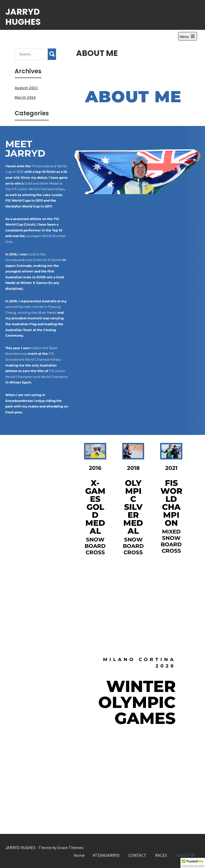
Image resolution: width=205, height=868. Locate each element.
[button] (193, 863)
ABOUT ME (186, 855)
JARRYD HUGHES (23, 17)
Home (79, 855)
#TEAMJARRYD (106, 855)
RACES (161, 855)
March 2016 (25, 97)
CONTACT (137, 855)
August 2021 (26, 88)
